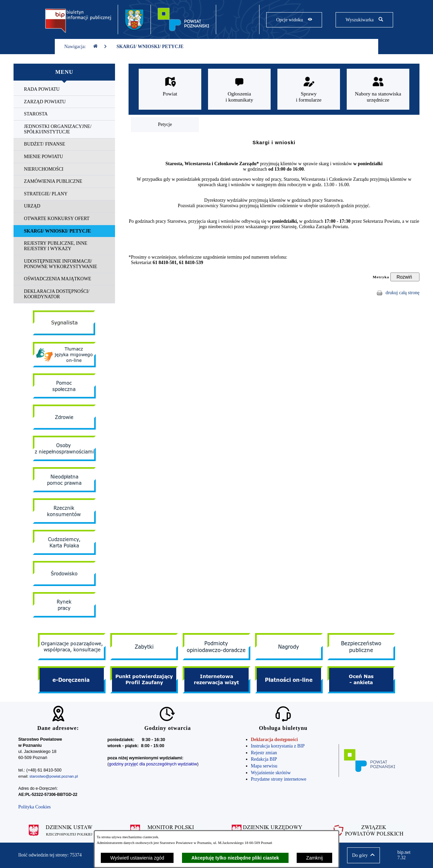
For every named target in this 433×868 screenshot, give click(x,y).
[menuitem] (64, 90)
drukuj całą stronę (403, 293)
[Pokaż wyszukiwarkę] (364, 20)
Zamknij (314, 858)
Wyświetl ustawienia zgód (137, 858)
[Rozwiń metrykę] (405, 277)
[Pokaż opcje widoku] (294, 20)
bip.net (406, 855)
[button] (363, 855)
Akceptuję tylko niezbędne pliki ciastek (235, 858)
